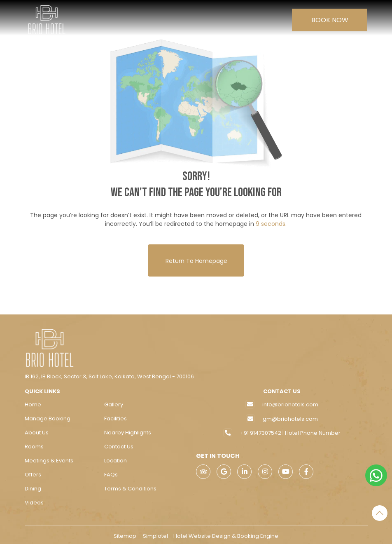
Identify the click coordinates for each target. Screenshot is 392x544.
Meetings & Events (49, 458)
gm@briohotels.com (290, 416)
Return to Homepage (196, 257)
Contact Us (119, 444)
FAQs (111, 472)
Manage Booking (48, 416)
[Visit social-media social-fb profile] (306, 469)
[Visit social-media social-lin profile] (244, 469)
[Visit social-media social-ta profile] (203, 469)
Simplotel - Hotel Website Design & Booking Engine (211, 533)
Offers (33, 472)
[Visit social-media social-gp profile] (224, 469)
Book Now (330, 20)
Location (115, 458)
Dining (33, 486)
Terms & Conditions (130, 486)
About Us (37, 430)
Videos (34, 500)
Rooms (34, 444)
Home (33, 402)
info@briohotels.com (290, 402)
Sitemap (125, 533)
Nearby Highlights (128, 430)
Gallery (114, 402)
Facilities (115, 416)
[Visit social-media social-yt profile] (286, 469)
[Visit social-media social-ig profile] (265, 469)
